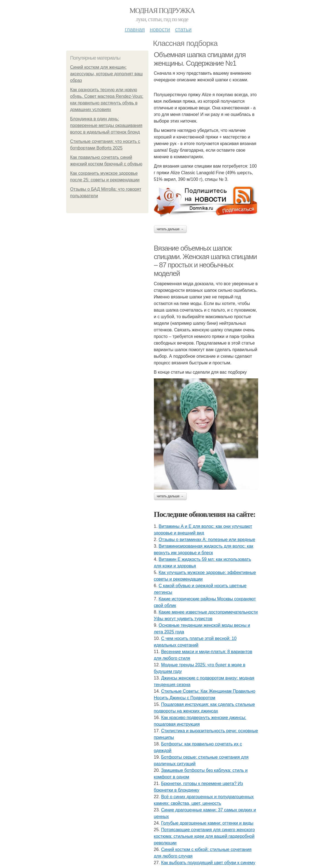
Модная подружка (162, 11)
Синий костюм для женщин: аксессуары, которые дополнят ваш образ (107, 74)
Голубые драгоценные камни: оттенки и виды (207, 823)
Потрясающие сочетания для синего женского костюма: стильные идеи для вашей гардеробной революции (204, 836)
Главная (135, 29)
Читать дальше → (170, 229)
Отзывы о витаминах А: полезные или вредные (207, 540)
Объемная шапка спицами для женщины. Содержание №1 (200, 59)
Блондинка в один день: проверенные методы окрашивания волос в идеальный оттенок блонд (106, 125)
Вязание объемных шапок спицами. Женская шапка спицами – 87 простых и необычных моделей (205, 261)
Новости (160, 29)
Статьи (183, 29)
